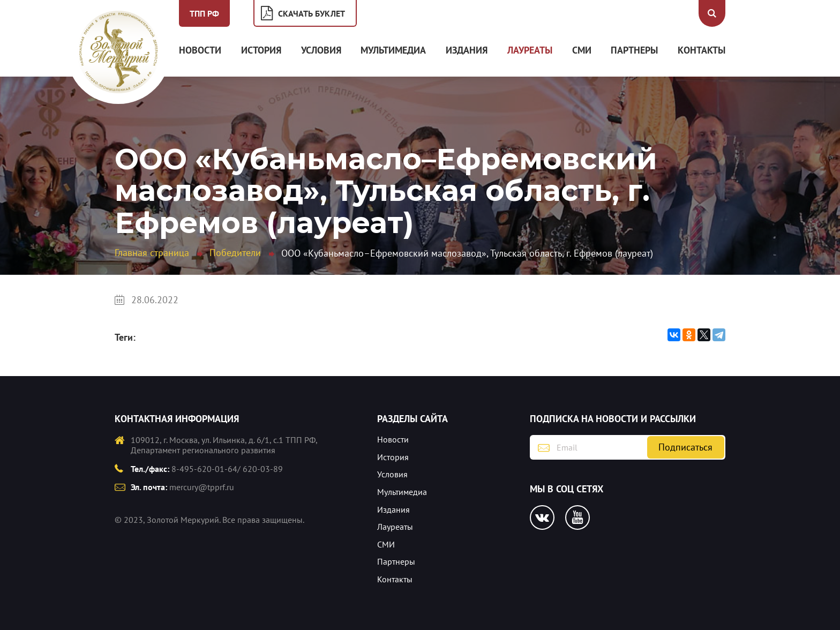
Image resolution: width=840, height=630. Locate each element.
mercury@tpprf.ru (202, 487)
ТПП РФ (204, 13)
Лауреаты (530, 50)
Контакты (702, 50)
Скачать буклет (312, 13)
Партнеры (634, 50)
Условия (321, 50)
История (261, 50)
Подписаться (685, 447)
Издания (467, 50)
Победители (235, 253)
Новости (200, 50)
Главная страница (152, 253)
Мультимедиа (393, 50)
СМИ (582, 50)
